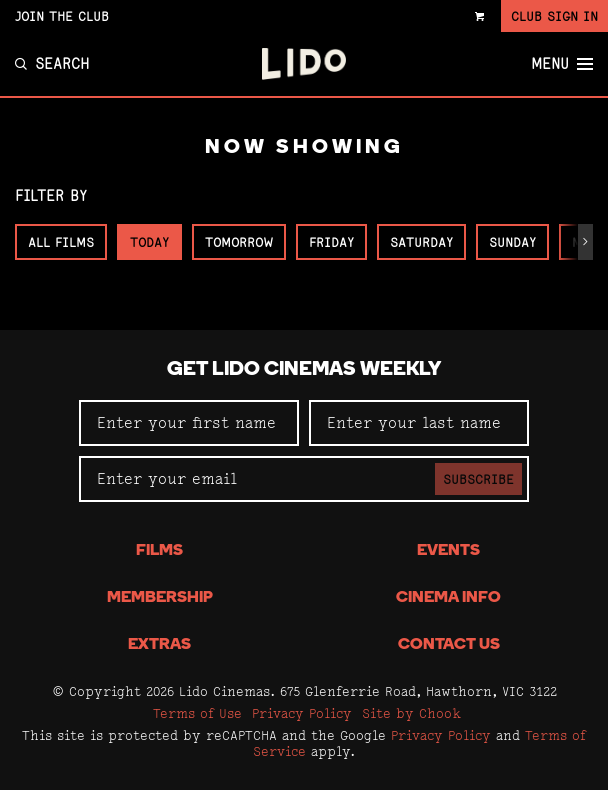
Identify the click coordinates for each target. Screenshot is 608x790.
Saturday (421, 242)
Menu (562, 64)
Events (448, 551)
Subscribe (478, 479)
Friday (331, 242)
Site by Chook (411, 713)
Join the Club (62, 16)
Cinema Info (448, 598)
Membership (160, 598)
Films (159, 551)
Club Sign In (554, 16)
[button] (585, 242)
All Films (61, 242)
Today (149, 242)
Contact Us (449, 645)
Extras (159, 645)
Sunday (512, 242)
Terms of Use (197, 713)
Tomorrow (239, 242)
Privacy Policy (302, 713)
